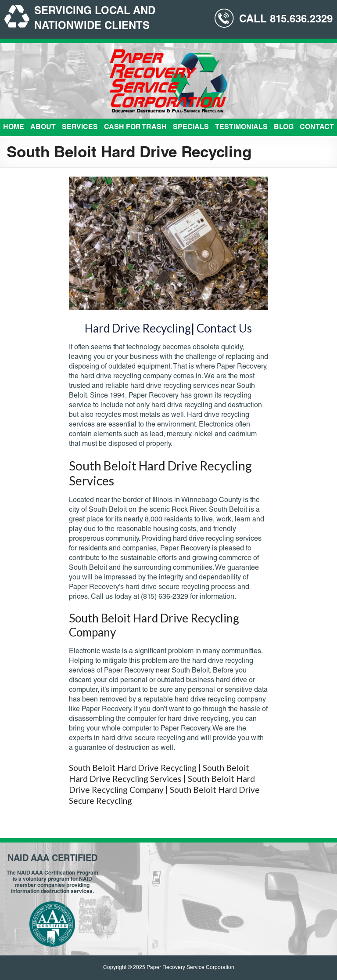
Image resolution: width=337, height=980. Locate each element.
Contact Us (224, 328)
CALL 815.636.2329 (286, 20)
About (43, 128)
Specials (191, 128)
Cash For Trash (135, 128)
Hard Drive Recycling (138, 328)
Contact (317, 128)
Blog (284, 128)
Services (80, 128)
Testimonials (241, 128)
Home (14, 128)
